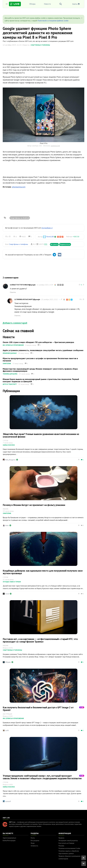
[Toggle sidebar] (7, 4)
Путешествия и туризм (12, 582)
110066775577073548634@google (23, 285)
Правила (61, 838)
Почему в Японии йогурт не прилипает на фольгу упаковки (34, 505)
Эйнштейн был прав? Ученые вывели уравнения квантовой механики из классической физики (41, 435)
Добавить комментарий (15, 323)
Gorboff (8, 801)
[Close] (82, 18)
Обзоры (32, 4)
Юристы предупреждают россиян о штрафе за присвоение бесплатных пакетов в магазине (40, 359)
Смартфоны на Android (20, 218)
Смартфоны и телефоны (40, 45)
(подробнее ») (47, 228)
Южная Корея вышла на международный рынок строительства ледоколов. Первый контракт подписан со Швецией (41, 380)
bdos (7, 525)
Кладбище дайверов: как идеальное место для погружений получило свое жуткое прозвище (43, 572)
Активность (34, 846)
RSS (46, 244)
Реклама (61, 846)
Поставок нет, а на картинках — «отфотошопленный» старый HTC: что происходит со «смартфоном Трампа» (40, 640)
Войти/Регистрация (9, 841)
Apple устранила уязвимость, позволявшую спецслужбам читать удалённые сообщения (43, 350)
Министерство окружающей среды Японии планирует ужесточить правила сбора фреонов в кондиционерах (40, 370)
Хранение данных (10, 353)
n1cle (7, 594)
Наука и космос (9, 445)
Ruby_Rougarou (10, 460)
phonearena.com (19, 187)
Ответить (13, 292)
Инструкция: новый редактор (68, 841)
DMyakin (8, 662)
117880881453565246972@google (27, 299)
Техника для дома (10, 374)
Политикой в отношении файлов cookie (53, 21)
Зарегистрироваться (9, 838)
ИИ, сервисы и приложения (13, 345)
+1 (81, 285)
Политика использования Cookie (69, 848)
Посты (33, 838)
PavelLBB (50, 237)
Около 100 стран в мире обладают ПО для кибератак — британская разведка (38, 342)
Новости (47, 4)
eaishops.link (55, 146)
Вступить (54, 244)
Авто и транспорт (10, 384)
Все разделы (35, 841)
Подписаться (65, 244)
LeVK (7, 730)
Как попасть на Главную (66, 843)
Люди (33, 843)
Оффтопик (7, 364)
